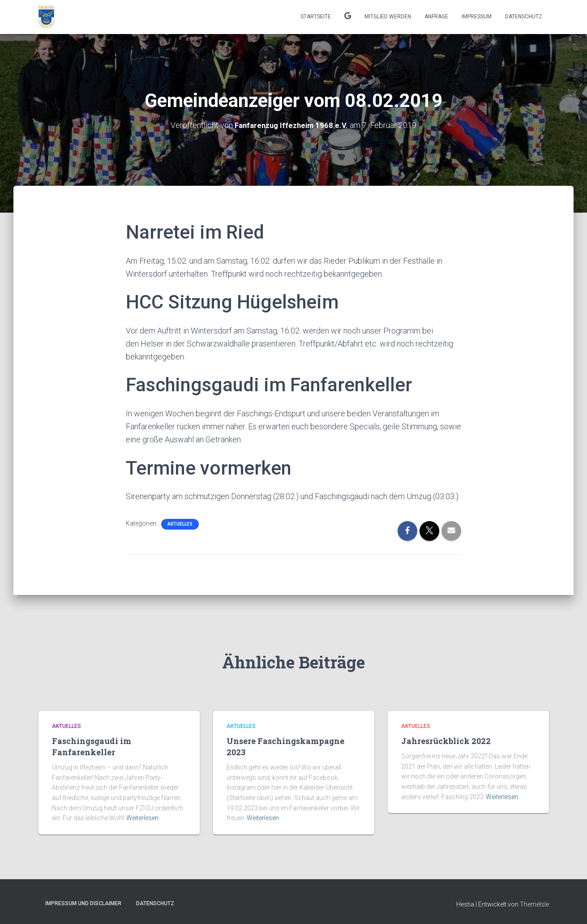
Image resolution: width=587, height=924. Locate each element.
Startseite (316, 17)
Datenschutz (524, 17)
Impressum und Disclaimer (83, 903)
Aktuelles (180, 524)
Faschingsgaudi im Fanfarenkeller (92, 746)
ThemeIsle (534, 904)
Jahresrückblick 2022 (446, 740)
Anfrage (436, 17)
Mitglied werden (388, 17)
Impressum (477, 17)
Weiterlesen (142, 818)
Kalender (348, 17)
